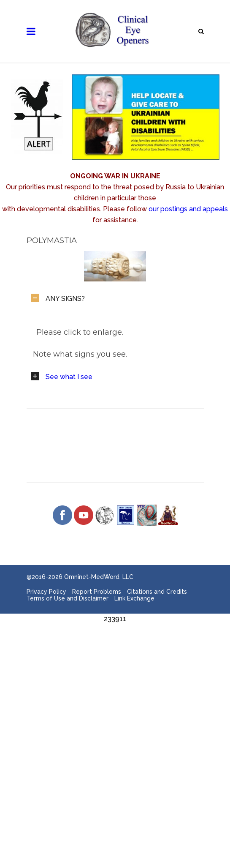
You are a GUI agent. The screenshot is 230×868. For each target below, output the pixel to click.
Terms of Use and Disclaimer (68, 598)
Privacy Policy (46, 592)
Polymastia (52, 240)
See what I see (69, 377)
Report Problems (97, 592)
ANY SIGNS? (65, 299)
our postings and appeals (188, 209)
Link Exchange (134, 598)
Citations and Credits (157, 592)
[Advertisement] (115, 684)
